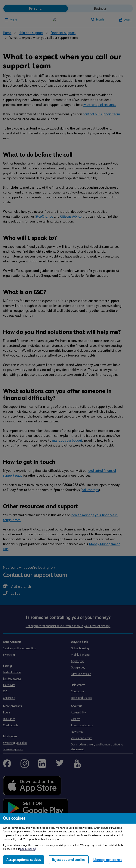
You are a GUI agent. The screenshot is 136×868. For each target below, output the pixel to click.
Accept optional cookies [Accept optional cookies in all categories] (24, 860)
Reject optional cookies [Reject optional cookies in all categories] (69, 860)
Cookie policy (28, 849)
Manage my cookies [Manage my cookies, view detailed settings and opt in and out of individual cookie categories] (108, 860)
